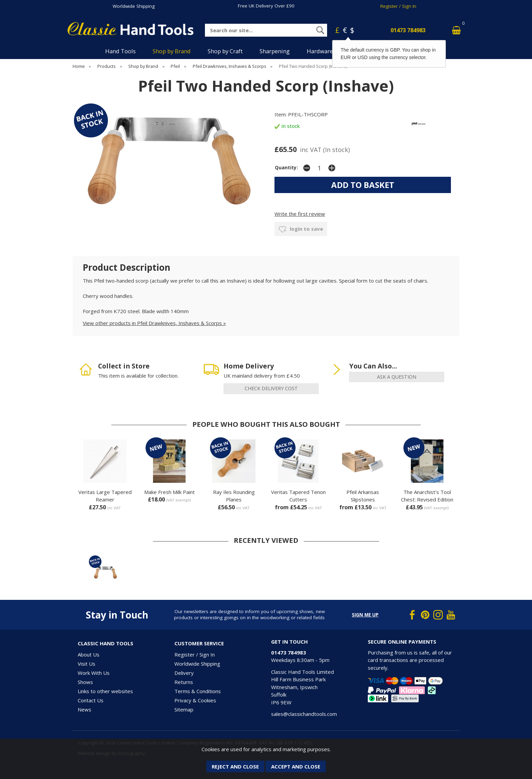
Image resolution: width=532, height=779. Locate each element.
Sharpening (275, 51)
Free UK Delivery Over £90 (266, 6)
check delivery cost (271, 388)
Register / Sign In (398, 6)
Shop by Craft (225, 51)
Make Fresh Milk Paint (169, 492)
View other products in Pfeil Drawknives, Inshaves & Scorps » (154, 323)
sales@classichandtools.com (304, 714)
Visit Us (87, 664)
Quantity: (286, 168)
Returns (184, 682)
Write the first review (300, 214)
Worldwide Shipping (134, 6)
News (84, 709)
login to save (301, 229)
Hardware (320, 51)
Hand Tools (120, 51)
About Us (89, 654)
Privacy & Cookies (195, 700)
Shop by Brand (172, 51)
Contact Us (91, 700)
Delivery (184, 673)
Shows (85, 682)
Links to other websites (105, 691)
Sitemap (184, 709)
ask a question (397, 377)
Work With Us (94, 673)
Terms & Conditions (198, 691)
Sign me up (365, 615)
